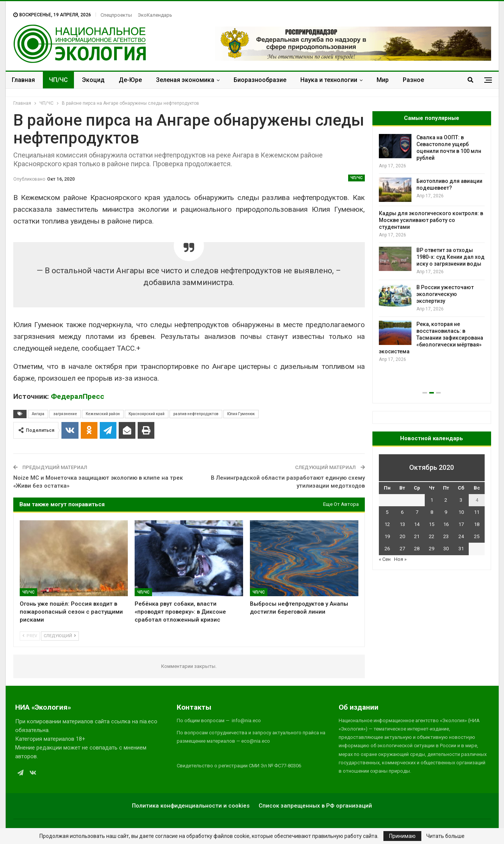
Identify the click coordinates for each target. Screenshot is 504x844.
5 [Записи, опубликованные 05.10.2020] (387, 512)
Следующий (60, 636)
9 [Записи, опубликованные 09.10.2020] (446, 512)
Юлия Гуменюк (241, 414)
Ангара (38, 414)
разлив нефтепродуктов (196, 414)
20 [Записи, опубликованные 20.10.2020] (402, 536)
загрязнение (65, 414)
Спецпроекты (116, 15)
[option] (432, 249)
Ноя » (400, 559)
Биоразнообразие (260, 80)
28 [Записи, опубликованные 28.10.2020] (417, 549)
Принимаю (402, 836)
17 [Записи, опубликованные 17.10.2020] (461, 524)
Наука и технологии (329, 80)
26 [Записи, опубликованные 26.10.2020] (387, 549)
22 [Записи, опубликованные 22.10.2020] (432, 536)
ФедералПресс (78, 396)
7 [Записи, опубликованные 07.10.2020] (417, 512)
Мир (383, 80)
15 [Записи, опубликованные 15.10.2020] (432, 524)
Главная (23, 80)
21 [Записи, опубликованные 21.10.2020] (417, 536)
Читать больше (445, 836)
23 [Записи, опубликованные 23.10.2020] (446, 536)
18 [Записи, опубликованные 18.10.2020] (477, 524)
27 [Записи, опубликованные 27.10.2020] (402, 549)
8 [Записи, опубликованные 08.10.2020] (432, 512)
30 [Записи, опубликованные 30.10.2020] (446, 549)
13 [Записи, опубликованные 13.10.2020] (402, 524)
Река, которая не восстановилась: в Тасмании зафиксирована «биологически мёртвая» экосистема (431, 338)
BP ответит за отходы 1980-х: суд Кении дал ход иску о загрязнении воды (451, 257)
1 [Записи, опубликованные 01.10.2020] (432, 500)
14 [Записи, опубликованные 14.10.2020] (417, 524)
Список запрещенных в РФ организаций (315, 806)
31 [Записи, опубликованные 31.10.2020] (461, 549)
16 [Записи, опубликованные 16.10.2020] (446, 524)
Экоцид (93, 80)
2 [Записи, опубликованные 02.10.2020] (446, 500)
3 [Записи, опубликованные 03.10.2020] (461, 500)
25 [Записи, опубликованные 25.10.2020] (477, 536)
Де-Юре (130, 80)
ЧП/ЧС (58, 80)
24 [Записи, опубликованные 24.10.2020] (461, 536)
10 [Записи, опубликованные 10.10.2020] (461, 512)
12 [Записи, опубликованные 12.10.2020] (387, 524)
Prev (30, 636)
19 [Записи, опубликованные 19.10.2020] (387, 536)
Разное (413, 80)
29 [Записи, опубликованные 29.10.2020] (432, 549)
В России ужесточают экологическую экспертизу (445, 294)
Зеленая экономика (185, 80)
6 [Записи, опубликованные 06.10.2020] (402, 512)
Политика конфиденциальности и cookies (191, 806)
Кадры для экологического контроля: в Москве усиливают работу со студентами (431, 220)
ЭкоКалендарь (155, 15)
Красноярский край (147, 414)
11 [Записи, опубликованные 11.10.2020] (477, 512)
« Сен (385, 559)
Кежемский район (103, 414)
